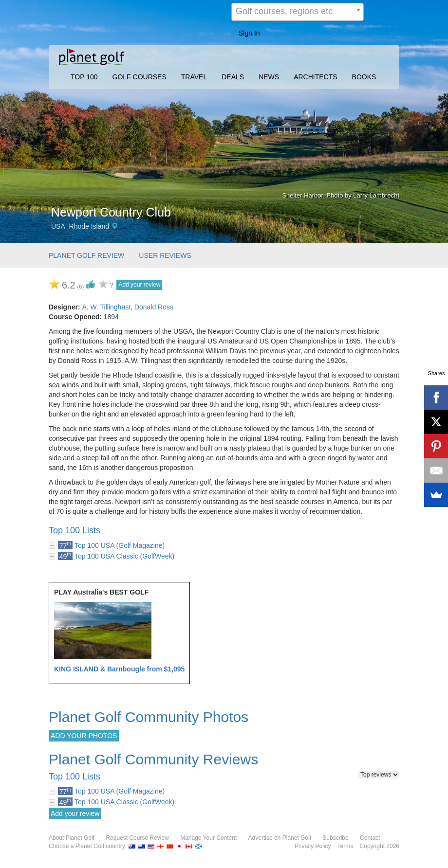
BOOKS (364, 77)
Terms (345, 846)
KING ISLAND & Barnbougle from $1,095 (119, 669)
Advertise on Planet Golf (280, 838)
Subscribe (335, 838)
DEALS (233, 77)
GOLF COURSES (140, 77)
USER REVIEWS (165, 255)
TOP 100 (84, 77)
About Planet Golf (72, 838)
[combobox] (298, 12)
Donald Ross (154, 307)
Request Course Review (137, 838)
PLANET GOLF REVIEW (86, 255)
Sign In (249, 33)
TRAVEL (194, 77)
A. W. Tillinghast (106, 307)
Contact (370, 838)
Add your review (139, 285)
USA (58, 226)
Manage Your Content (208, 838)
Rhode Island (89, 226)
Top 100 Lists (75, 530)
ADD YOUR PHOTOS (84, 736)
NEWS (269, 77)
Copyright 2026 (380, 846)
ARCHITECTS (315, 77)
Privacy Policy (313, 846)
